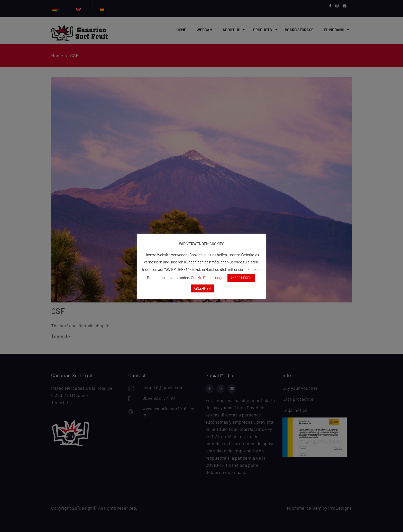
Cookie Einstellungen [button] (208, 278)
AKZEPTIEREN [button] (241, 278)
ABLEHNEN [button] (202, 288)
